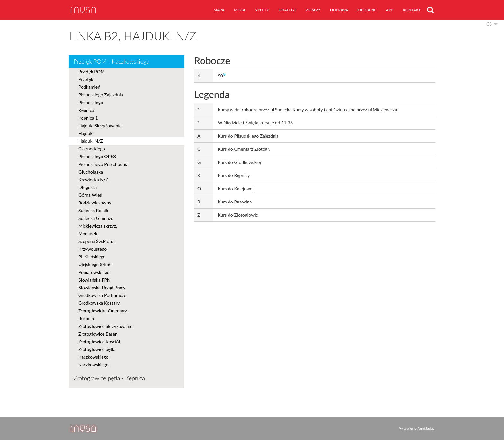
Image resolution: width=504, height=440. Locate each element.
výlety (262, 10)
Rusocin (86, 318)
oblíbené (367, 10)
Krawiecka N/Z (93, 180)
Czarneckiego (92, 149)
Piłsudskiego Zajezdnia (101, 95)
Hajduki (86, 133)
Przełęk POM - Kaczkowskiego (112, 61)
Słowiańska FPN (94, 280)
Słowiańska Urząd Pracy (102, 287)
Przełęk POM (92, 72)
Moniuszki (89, 233)
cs (489, 24)
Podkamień (89, 87)
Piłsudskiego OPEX (97, 156)
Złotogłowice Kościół (99, 341)
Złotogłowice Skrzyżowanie (105, 326)
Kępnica (86, 110)
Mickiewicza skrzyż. (98, 226)
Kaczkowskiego (94, 357)
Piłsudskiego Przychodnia (104, 164)
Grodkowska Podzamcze (102, 295)
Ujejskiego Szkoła (96, 264)
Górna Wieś (90, 195)
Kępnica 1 (88, 118)
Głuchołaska (91, 172)
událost (288, 10)
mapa (219, 10)
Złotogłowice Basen (98, 334)
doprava (339, 10)
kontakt (412, 10)
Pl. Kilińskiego (92, 257)
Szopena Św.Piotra (97, 241)
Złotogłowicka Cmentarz (103, 311)
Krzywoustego (93, 249)
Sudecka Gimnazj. (96, 218)
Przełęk (86, 79)
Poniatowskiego (94, 272)
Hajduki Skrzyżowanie (100, 126)
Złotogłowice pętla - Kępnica (109, 378)
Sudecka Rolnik (93, 210)
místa (240, 10)
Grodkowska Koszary (99, 303)
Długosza (88, 187)
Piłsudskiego (91, 102)
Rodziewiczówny (95, 203)
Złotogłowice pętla (97, 349)
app (390, 10)
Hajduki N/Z (91, 141)
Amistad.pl (426, 428)
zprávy (313, 10)
